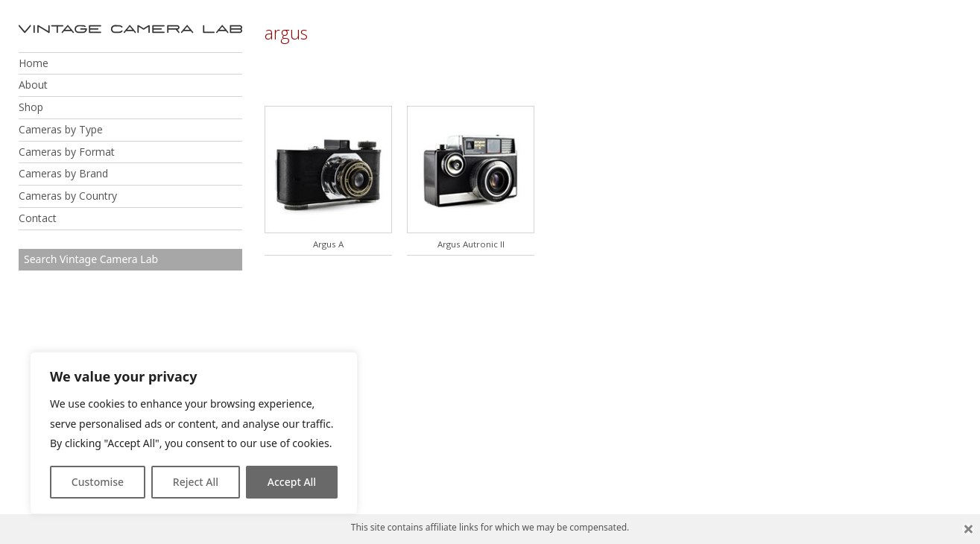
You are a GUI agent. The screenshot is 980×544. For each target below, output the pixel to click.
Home (34, 63)
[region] (194, 433)
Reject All (196, 482)
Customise (98, 482)
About (33, 85)
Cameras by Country (68, 196)
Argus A (328, 244)
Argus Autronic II (471, 244)
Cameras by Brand (63, 173)
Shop (31, 107)
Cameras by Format (67, 152)
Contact (38, 218)
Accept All (292, 482)
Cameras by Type (61, 129)
